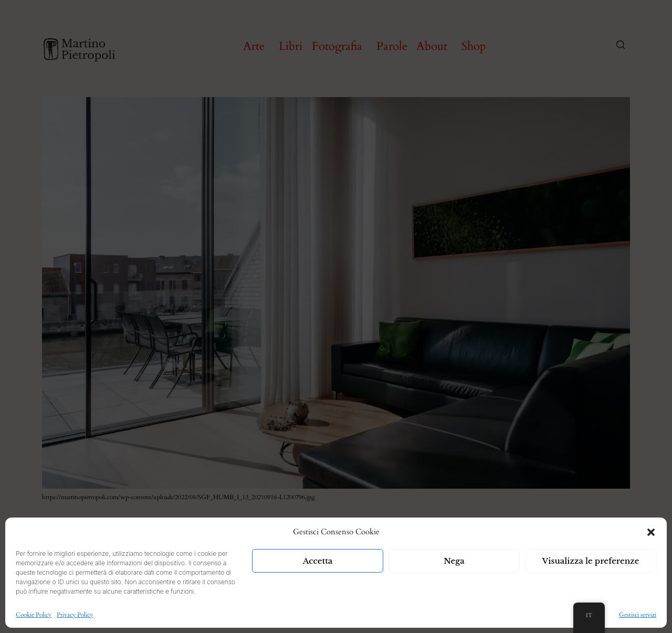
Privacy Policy (75, 615)
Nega (454, 561)
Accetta (318, 561)
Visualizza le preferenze (591, 561)
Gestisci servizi (638, 615)
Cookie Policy (34, 615)
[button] (651, 532)
